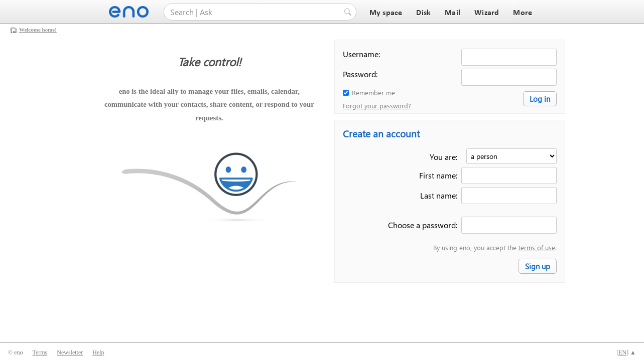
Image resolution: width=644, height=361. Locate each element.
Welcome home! (38, 30)
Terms (40, 352)
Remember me (373, 93)
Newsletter (70, 352)
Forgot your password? (377, 106)
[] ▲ (626, 352)
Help (98, 352)
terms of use (537, 247)
